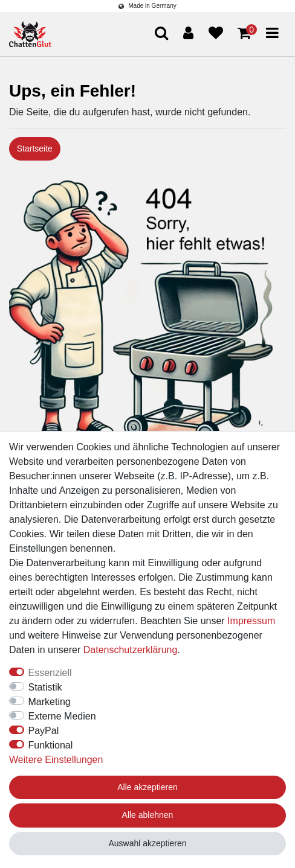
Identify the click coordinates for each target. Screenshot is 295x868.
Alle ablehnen (148, 815)
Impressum (251, 621)
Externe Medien (62, 716)
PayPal (44, 731)
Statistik (45, 687)
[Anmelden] (188, 33)
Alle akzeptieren (147, 787)
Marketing (50, 702)
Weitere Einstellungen (56, 760)
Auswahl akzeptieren (147, 843)
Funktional (51, 745)
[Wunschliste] (216, 33)
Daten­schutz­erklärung (131, 650)
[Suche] (161, 34)
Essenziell (50, 673)
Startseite (35, 148)
